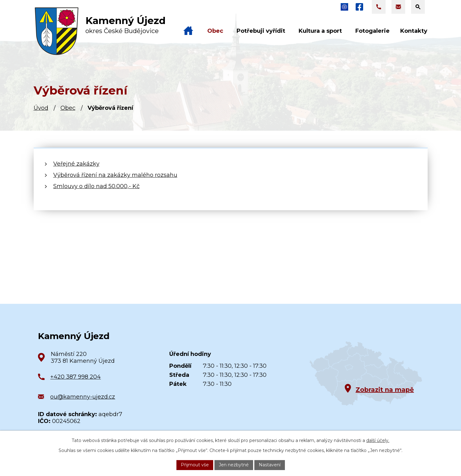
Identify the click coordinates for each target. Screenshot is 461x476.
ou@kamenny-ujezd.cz (83, 397)
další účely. (378, 440)
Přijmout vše (195, 465)
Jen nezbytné (234, 465)
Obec (68, 108)
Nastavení (270, 465)
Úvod (41, 108)
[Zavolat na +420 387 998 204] (379, 7)
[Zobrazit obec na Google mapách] (366, 374)
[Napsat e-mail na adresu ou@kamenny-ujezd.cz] (398, 7)
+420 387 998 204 (75, 377)
